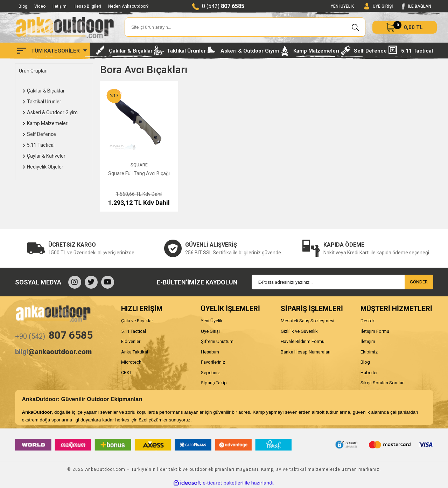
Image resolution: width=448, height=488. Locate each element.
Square (139, 165)
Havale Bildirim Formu (303, 341)
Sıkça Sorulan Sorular (382, 383)
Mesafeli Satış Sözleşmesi (307, 321)
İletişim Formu (375, 331)
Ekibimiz (369, 352)
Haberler (369, 373)
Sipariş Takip (214, 383)
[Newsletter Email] (342, 282)
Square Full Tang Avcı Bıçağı (139, 173)
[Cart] (405, 27)
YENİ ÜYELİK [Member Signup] (342, 6)
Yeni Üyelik (212, 321)
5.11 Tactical (134, 331)
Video (40, 6)
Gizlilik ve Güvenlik (299, 331)
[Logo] (65, 27)
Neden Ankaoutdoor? (128, 6)
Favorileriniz (213, 362)
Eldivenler (131, 341)
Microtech (131, 362)
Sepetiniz (210, 373)
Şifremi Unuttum (217, 341)
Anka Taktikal (135, 352)
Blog (23, 6)
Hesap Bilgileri (87, 6)
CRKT (127, 373)
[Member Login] (379, 6)
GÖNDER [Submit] (419, 282)
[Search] (245, 27)
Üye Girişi (210, 331)
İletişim (59, 6)
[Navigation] (52, 51)
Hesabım (210, 352)
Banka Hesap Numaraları (306, 352)
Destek (368, 321)
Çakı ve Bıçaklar (137, 321)
